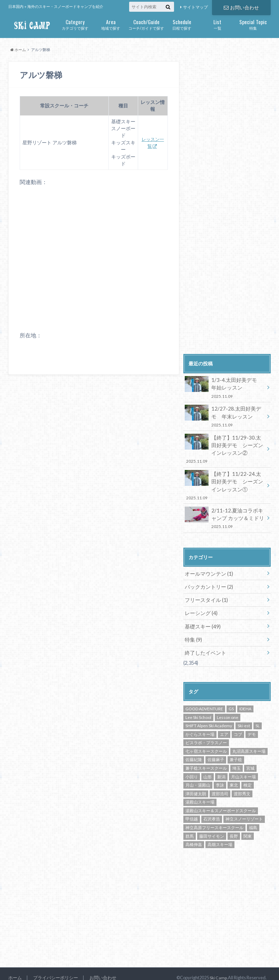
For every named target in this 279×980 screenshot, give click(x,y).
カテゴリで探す (75, 24)
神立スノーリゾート (244, 811)
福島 (253, 819)
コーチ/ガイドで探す (146, 24)
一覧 (217, 24)
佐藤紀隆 (194, 751)
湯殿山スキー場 (200, 794)
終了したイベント (204, 645)
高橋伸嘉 (194, 836)
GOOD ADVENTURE (204, 700)
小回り (192, 768)
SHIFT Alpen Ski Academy (209, 717)
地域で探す (111, 24)
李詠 (220, 777)
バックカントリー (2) (207, 581)
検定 (248, 777)
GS (231, 700)
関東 (248, 828)
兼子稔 (236, 751)
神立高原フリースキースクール (214, 819)
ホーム (15, 969)
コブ (238, 726)
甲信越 (192, 811)
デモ (252, 726)
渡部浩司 (220, 785)
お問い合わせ (241, 7)
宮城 (250, 760)
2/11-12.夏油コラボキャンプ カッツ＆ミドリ (225, 513)
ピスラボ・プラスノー (206, 734)
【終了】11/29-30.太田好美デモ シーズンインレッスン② (225, 447)
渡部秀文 (242, 785)
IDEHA (245, 700)
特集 (253, 24)
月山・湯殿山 (198, 777)
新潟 (221, 768)
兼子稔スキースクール (206, 760)
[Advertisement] (231, 294)
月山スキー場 (243, 768)
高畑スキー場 (220, 836)
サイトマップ (195, 7)
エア (224, 726)
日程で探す (182, 24)
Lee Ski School (198, 709)
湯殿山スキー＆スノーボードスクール (221, 802)
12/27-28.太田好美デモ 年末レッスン (226, 415)
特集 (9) (193, 632)
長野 (234, 828)
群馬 (190, 828)
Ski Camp (218, 969)
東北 (234, 777)
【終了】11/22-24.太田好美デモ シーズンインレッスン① (225, 482)
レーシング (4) (200, 606)
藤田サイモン (212, 828)
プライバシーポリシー (56, 969)
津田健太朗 (196, 785)
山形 (208, 768)
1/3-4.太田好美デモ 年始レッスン (225, 387)
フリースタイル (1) (205, 593)
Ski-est (244, 717)
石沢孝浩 (212, 811)
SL (258, 717)
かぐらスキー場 (200, 726)
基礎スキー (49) (201, 619)
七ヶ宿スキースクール (206, 743)
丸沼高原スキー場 (249, 743)
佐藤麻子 (216, 751)
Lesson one (228, 709)
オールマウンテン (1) (207, 568)
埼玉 (237, 760)
